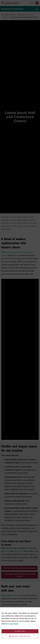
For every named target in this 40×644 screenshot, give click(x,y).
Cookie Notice (13, 624)
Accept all (20, 631)
